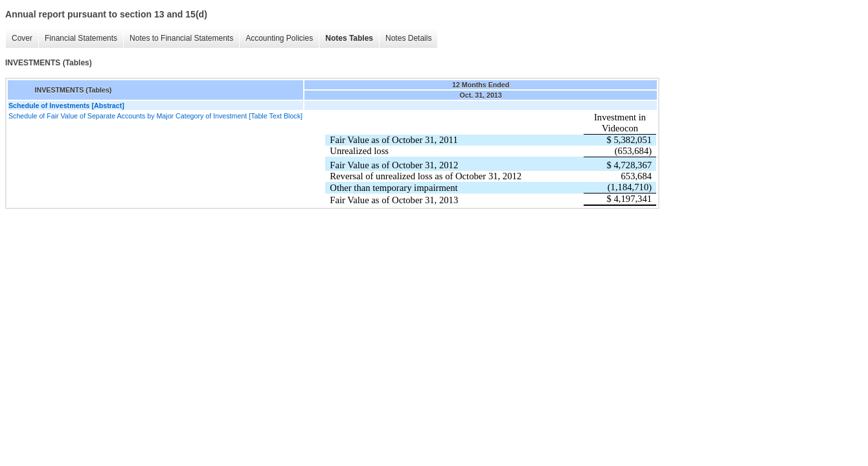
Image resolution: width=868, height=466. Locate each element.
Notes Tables (346, 39)
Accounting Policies (276, 39)
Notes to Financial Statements (178, 39)
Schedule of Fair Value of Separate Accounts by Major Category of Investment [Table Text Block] (155, 116)
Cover (19, 39)
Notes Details (405, 39)
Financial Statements (78, 39)
